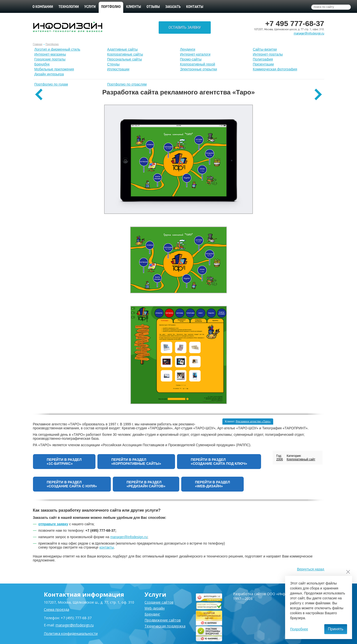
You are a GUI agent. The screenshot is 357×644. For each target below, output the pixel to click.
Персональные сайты (124, 59)
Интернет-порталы (268, 54)
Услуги (90, 7)
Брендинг (152, 614)
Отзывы (153, 7)
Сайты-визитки (265, 49)
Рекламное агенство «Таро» (253, 421)
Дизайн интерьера (49, 74)
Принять (336, 629)
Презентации (263, 64)
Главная (38, 44)
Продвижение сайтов (163, 620)
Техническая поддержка (165, 626)
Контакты (195, 7)
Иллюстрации (118, 69)
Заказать (173, 7)
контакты (107, 547)
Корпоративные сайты (125, 54)
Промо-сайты (191, 59)
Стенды (113, 64)
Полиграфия (263, 59)
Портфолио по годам (51, 84)
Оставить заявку (185, 28)
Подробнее (299, 629)
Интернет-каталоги (195, 54)
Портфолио (52, 44)
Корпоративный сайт (301, 459)
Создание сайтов (159, 602)
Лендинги (188, 49)
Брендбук (42, 64)
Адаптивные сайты (122, 49)
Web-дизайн (155, 608)
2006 (280, 459)
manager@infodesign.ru (309, 33)
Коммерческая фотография (275, 69)
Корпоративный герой (198, 64)
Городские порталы (50, 59)
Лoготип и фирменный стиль (57, 49)
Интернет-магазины (50, 54)
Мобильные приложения (54, 69)
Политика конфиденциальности (71, 633)
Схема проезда (57, 609)
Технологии (69, 7)
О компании (43, 7)
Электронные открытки (198, 69)
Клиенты (134, 7)
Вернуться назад (311, 569)
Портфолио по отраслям (127, 84)
